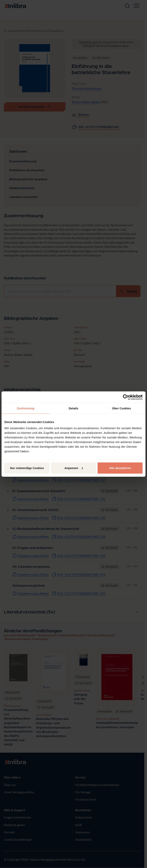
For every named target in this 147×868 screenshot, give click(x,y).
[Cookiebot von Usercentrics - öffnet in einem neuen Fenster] (126, 397)
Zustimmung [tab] (25, 408)
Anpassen (74, 468)
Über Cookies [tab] (121, 408)
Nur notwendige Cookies (27, 468)
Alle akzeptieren (120, 468)
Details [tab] (73, 408)
